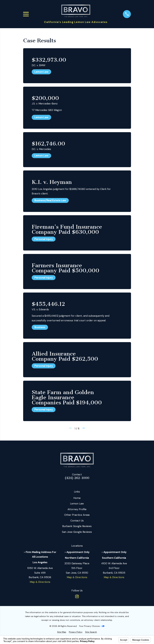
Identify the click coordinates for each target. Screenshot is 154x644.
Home (77, 498)
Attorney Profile (77, 509)
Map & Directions (40, 582)
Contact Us (77, 521)
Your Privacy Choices (92, 626)
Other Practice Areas (77, 515)
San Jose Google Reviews (77, 532)
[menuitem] (62, 632)
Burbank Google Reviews (77, 526)
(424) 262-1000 (77, 478)
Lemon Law (77, 504)
